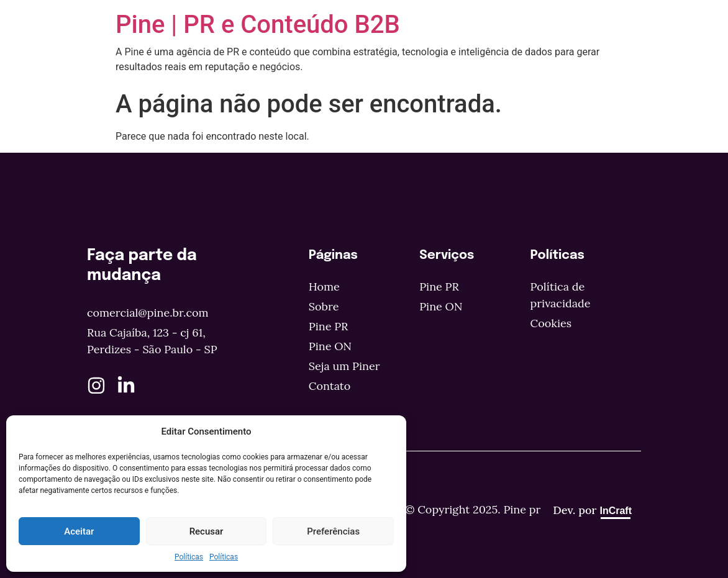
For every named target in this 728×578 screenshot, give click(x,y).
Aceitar (79, 531)
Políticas (189, 557)
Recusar (207, 531)
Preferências (333, 531)
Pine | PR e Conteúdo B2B (258, 25)
